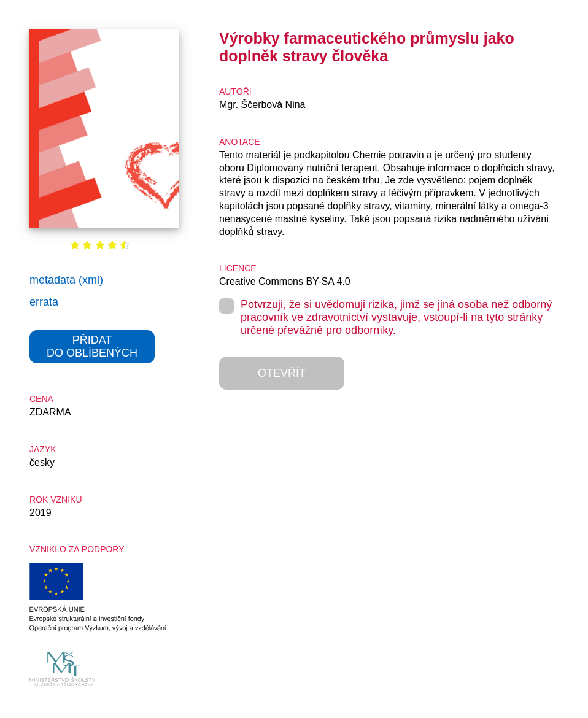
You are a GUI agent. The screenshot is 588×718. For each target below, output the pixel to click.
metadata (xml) (66, 280)
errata (44, 302)
